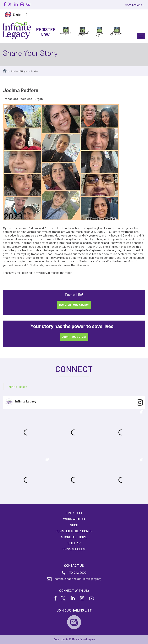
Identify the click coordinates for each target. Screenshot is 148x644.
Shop (74, 525)
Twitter (10, 4)
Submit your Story (74, 337)
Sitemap (74, 543)
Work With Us (74, 519)
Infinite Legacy (17, 387)
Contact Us (74, 513)
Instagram (22, 4)
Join (74, 622)
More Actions (134, 5)
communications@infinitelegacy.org (78, 579)
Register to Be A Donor (74, 531)
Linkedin (16, 4)
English (14, 14)
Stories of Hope (19, 71)
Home (5, 71)
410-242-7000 (77, 572)
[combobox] (16, 14)
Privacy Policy (74, 549)
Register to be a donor (74, 305)
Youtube (28, 4)
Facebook (5, 4)
